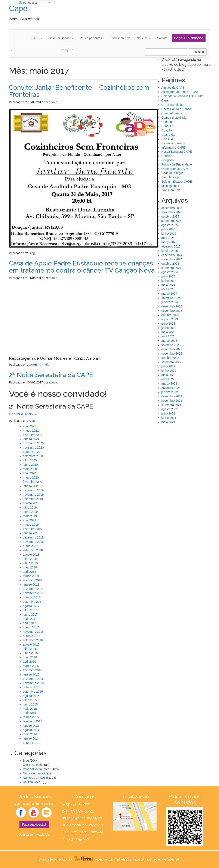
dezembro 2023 (172, 306)
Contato (162, 38)
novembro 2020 (33, 447)
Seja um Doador (61, 38)
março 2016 (31, 666)
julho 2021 (168, 413)
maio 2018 (30, 567)
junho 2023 (169, 328)
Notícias (144, 38)
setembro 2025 (171, 221)
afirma (53, 102)
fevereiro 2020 (33, 482)
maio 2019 (30, 516)
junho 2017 (30, 614)
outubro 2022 (170, 358)
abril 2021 (30, 426)
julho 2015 (30, 700)
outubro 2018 (32, 546)
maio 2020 (30, 469)
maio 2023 (168, 332)
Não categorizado (35, 773)
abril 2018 (30, 572)
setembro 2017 (33, 602)
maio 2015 (30, 709)
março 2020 (31, 477)
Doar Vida (168, 135)
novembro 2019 (33, 495)
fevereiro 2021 (33, 435)
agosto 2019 (31, 503)
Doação (167, 130)
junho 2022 (169, 371)
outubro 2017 (32, 597)
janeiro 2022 (170, 392)
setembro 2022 (171, 362)
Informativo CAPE (173, 148)
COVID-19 (168, 126)
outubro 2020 (32, 452)
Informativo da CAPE (37, 769)
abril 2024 (168, 289)
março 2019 (31, 525)
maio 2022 (168, 375)
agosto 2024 (170, 272)
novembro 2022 (172, 353)
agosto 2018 (31, 555)
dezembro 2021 (172, 396)
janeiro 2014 (31, 738)
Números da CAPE (36, 778)
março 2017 (31, 627)
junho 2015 (30, 704)
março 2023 (169, 341)
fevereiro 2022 (171, 388)
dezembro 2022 (172, 349)
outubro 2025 (170, 216)
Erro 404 (167, 139)
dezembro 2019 (33, 490)
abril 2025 (168, 238)
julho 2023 (168, 324)
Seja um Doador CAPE (177, 182)
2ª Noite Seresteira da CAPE (51, 375)
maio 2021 (168, 422)
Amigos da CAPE (173, 88)
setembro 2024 (171, 268)
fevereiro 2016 (33, 670)
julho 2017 (30, 610)
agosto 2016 (31, 644)
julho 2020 (30, 460)
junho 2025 (169, 234)
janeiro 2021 (31, 439)
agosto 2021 (170, 409)
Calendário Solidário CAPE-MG (182, 96)
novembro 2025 (172, 212)
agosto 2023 (170, 319)
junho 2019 (30, 512)
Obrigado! (168, 160)
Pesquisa (198, 52)
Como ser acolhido (174, 118)
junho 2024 (169, 281)
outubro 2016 (32, 636)
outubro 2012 (32, 743)
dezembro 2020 (33, 443)
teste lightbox (170, 186)
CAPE (37, 38)
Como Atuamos (172, 113)
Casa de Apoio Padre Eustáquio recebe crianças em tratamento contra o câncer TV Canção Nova (82, 267)
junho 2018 (30, 563)
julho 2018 (30, 559)
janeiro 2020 (31, 486)
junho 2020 (30, 465)
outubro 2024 (170, 264)
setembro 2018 (33, 550)
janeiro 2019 (31, 533)
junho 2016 (30, 653)
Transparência (121, 38)
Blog (32, 253)
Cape (18, 8)
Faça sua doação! (34, 825)
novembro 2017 (33, 593)
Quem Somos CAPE (175, 169)
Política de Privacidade (177, 164)
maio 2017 (30, 619)
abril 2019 (30, 520)
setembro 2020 (33, 456)
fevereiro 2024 (171, 298)
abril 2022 (168, 379)
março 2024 (169, 294)
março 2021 (31, 431)
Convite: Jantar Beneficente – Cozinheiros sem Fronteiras (79, 91)
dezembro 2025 (172, 208)
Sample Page (170, 177)
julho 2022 (168, 366)
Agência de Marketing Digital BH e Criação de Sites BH (138, 859)
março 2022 (169, 383)
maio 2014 (30, 734)
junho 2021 (169, 418)
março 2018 (31, 576)
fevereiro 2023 (171, 345)
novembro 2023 (172, 311)
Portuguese (28, 3)
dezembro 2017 (33, 589)
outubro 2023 (170, 315)
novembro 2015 (33, 683)
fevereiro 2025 (171, 246)
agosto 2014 (31, 730)
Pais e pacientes (92, 38)
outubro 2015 (32, 687)
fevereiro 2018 (33, 580)
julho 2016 (30, 649)
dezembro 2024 (172, 255)
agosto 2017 (31, 606)
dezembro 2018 (33, 537)
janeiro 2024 (170, 302)
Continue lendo (23, 414)
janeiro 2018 (31, 585)
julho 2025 (168, 229)
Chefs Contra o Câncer (177, 109)
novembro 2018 (33, 542)
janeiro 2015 (31, 726)
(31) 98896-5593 (79, 811)
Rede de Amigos (172, 173)
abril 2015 (30, 713)
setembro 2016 (33, 640)
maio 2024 (168, 285)
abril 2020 (30, 473)
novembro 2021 (172, 401)
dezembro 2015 (33, 679)
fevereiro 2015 (33, 721)
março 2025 (169, 242)
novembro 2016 (33, 632)
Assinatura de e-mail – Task (180, 92)
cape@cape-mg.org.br (84, 818)
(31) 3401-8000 (78, 804)
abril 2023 (168, 336)
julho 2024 (168, 276)
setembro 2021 (171, 405)
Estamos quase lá (173, 143)
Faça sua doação (189, 38)
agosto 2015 (31, 696)
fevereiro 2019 (33, 529)
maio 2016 (30, 657)
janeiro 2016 (31, 674)
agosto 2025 (170, 225)
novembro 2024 (172, 259)
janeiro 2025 (170, 251)
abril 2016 (30, 662)
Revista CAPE (32, 782)
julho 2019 (30, 507)
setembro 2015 (33, 692)
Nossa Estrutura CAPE (177, 152)
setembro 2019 (33, 499)
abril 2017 (30, 623)
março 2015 (31, 717)
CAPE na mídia (39, 365)
